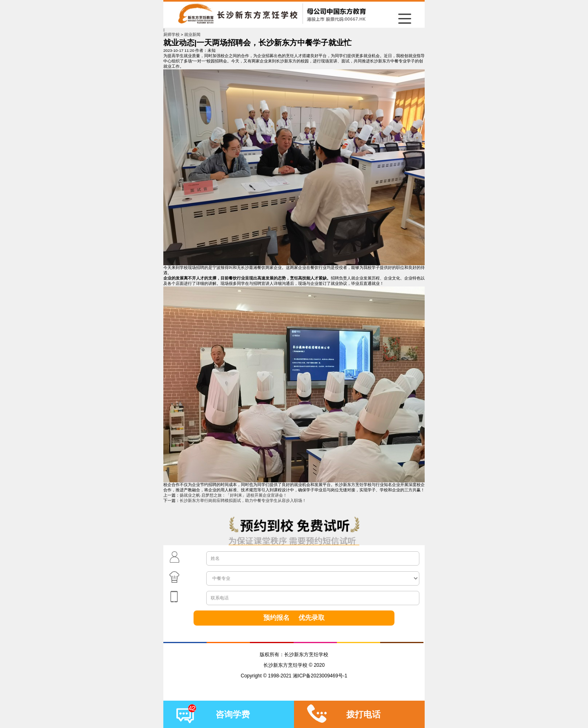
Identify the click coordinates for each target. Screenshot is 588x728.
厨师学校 (171, 34)
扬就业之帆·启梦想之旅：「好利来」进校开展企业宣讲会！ (233, 495)
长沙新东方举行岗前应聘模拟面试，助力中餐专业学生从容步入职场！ (243, 500)
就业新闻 (192, 34)
